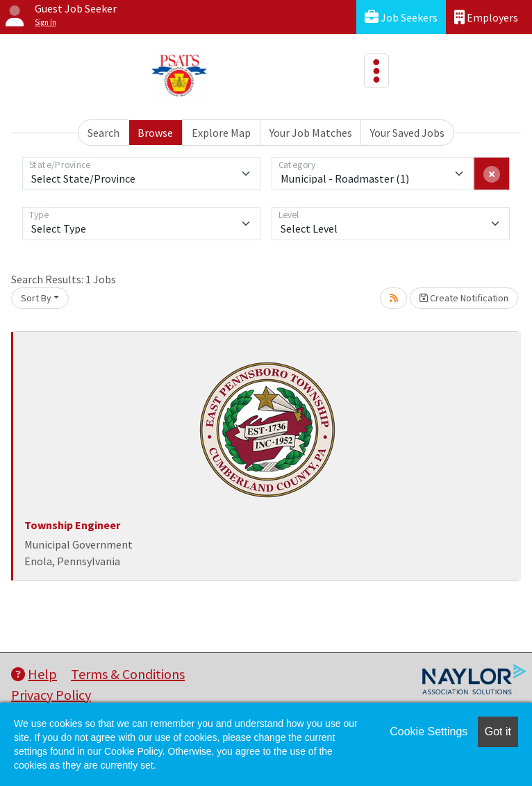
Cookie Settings (429, 731)
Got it (498, 731)
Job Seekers (401, 17)
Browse (155, 133)
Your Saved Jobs (407, 133)
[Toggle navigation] (376, 71)
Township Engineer (72, 525)
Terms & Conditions (128, 674)
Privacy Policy (51, 695)
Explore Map (221, 133)
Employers (486, 17)
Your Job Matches (311, 133)
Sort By (36, 298)
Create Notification (464, 298)
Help (34, 674)
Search (103, 133)
